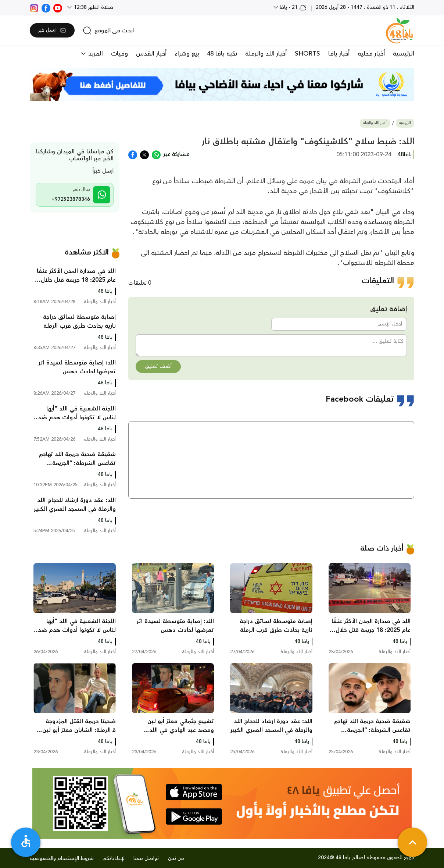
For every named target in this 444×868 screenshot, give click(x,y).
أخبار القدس (151, 54)
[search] (108, 31)
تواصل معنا (146, 858)
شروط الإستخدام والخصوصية (62, 858)
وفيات (119, 54)
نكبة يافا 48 (222, 54)
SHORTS (307, 54)
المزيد (95, 54)
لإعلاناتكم (114, 858)
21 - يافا (292, 7)
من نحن (176, 858)
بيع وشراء (187, 54)
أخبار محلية (371, 54)
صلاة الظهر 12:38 (93, 7)
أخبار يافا (339, 54)
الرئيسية (404, 54)
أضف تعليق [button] (158, 366)
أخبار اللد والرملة (266, 54)
